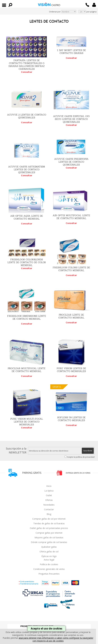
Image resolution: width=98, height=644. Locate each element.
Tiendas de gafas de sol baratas (49, 523)
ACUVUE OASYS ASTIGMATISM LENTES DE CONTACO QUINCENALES (27, 169)
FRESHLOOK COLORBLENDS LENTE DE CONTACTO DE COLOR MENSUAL (27, 262)
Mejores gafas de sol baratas (49, 537)
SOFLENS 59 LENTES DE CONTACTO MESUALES (71, 419)
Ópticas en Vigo (49, 556)
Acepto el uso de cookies (47, 629)
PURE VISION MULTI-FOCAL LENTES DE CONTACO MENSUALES (27, 422)
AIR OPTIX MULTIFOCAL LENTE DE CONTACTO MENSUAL (71, 217)
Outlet (49, 495)
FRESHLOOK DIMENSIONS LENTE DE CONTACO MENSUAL (27, 317)
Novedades (49, 505)
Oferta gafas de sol (49, 552)
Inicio (49, 486)
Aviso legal (49, 560)
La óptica (49, 491)
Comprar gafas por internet (49, 533)
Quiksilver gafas (49, 547)
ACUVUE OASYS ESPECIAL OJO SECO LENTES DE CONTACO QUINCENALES (71, 119)
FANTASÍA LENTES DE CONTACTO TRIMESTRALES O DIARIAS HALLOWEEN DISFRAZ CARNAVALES (27, 65)
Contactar (49, 509)
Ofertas (49, 500)
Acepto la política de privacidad (81, 457)
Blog (49, 514)
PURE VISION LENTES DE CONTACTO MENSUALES (71, 370)
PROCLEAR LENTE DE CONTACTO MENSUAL (71, 316)
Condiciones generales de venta (49, 569)
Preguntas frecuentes (49, 574)
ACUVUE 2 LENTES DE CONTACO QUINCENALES (27, 116)
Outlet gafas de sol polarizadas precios (49, 528)
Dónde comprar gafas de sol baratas (49, 542)
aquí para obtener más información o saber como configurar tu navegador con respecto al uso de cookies (56, 639)
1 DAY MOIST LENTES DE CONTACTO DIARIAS (71, 52)
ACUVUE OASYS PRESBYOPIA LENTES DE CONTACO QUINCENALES (71, 162)
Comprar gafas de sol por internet (49, 519)
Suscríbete (88, 451)
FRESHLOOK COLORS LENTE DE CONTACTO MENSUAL (71, 269)
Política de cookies (49, 564)
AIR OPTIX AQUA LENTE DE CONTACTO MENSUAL (27, 217)
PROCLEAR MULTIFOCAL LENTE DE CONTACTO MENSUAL (27, 370)
